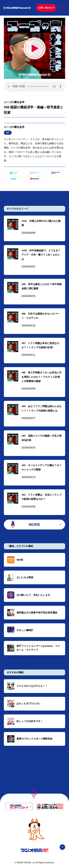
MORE (34, 524)
